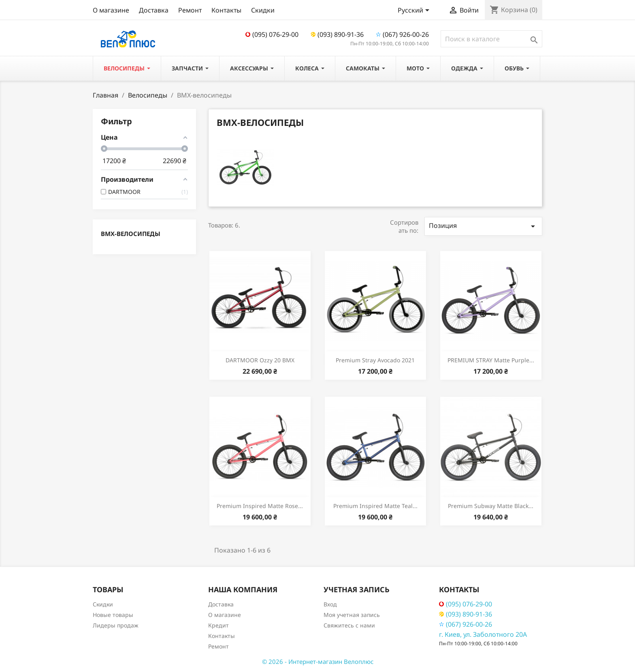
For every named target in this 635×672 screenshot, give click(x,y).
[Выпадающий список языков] (415, 11)
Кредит (218, 625)
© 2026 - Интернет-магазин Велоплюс (318, 661)
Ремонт (190, 10)
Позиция (483, 226)
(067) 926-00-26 (402, 34)
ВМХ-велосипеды (131, 234)
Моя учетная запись (352, 615)
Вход (330, 604)
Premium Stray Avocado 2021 (375, 360)
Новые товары (113, 615)
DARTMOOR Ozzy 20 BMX (260, 360)
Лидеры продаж (116, 625)
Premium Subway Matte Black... (491, 506)
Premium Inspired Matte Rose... (260, 506)
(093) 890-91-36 (337, 34)
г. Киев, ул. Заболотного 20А (483, 634)
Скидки (263, 10)
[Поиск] (491, 39)
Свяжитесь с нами (349, 625)
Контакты (226, 10)
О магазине (111, 10)
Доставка (154, 10)
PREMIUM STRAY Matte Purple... (491, 360)
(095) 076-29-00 (272, 34)
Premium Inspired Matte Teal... (375, 506)
